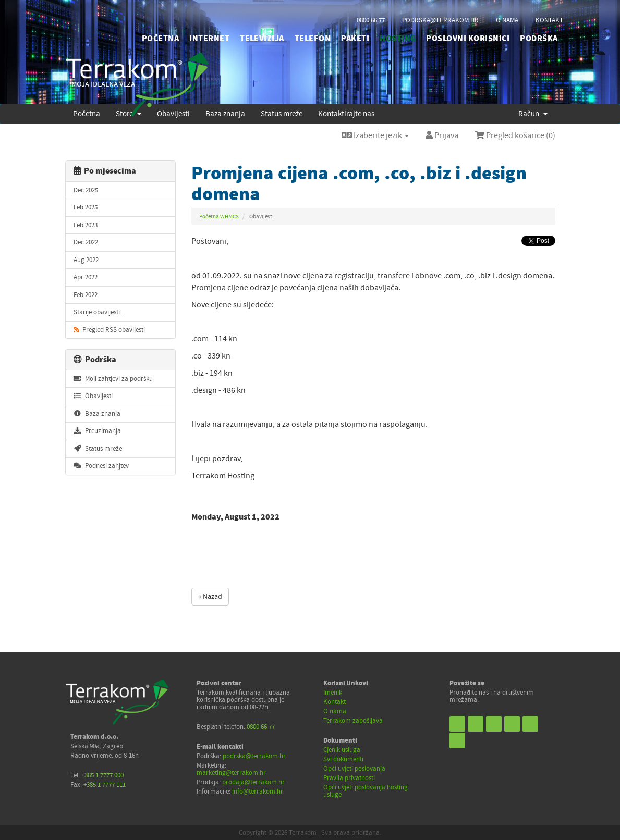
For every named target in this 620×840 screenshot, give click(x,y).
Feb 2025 (86, 207)
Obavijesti (93, 396)
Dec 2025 (86, 190)
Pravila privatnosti (349, 778)
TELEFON (313, 39)
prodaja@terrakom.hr (253, 782)
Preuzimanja (97, 431)
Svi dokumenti (343, 759)
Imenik (333, 693)
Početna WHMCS (219, 217)
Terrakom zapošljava (353, 721)
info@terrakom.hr (258, 792)
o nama (507, 20)
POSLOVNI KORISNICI (468, 39)
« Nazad (210, 597)
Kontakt (335, 702)
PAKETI (355, 39)
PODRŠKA (539, 39)
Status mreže (98, 449)
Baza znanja (97, 414)
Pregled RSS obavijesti (109, 330)
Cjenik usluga (342, 750)
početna (160, 39)
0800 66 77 (371, 20)
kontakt (549, 20)
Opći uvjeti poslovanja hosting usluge (366, 791)
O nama (335, 711)
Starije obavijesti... (99, 312)
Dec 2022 (86, 242)
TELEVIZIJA (262, 39)
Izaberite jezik (375, 135)
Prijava (442, 135)
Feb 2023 (86, 225)
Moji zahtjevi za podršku (113, 379)
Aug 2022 (86, 260)
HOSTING (398, 39)
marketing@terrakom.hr (231, 773)
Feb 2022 (86, 295)
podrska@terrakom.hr (440, 20)
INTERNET (209, 39)
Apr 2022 (86, 277)
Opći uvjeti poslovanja (354, 769)
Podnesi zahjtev (101, 466)
